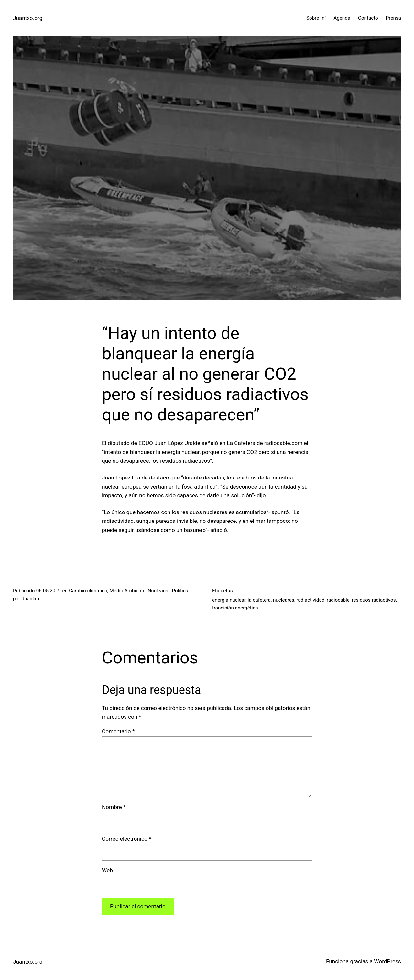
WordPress (387, 961)
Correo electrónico (127, 839)
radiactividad (310, 600)
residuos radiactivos (374, 600)
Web (107, 870)
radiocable (338, 600)
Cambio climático (88, 591)
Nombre (114, 807)
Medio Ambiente (128, 591)
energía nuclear (229, 600)
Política (180, 591)
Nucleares (158, 591)
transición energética (235, 608)
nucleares (284, 600)
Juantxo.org (28, 18)
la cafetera (259, 600)
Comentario (118, 731)
